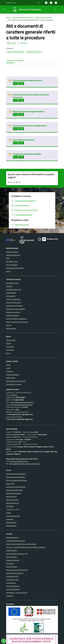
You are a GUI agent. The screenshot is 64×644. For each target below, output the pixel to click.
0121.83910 (13, 395)
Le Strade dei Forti (12, 576)
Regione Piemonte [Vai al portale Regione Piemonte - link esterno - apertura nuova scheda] (11, 3)
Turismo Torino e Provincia (15, 573)
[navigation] (4, 9)
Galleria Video (11, 378)
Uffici (8, 258)
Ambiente (9, 286)
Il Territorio (10, 371)
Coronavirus (10, 350)
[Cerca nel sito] (55, 10)
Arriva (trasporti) (12, 557)
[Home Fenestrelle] (26, 10)
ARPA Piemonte (11, 550)
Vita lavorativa (11, 328)
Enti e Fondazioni (12, 265)
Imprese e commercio (13, 312)
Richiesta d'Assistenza (14, 493)
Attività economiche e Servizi (16, 381)
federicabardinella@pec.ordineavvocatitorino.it (25, 464)
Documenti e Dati (12, 261)
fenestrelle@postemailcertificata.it (22, 402)
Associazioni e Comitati (14, 384)
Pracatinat (10, 596)
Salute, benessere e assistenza (16, 319)
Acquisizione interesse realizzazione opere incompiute (31, 96)
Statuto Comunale (12, 500)
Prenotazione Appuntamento (16, 487)
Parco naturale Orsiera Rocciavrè (17, 570)
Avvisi (8, 353)
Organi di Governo (12, 252)
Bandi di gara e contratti (44, 18)
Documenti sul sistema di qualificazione (30, 126)
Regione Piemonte (12, 537)
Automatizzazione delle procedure (27, 80)
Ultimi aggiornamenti (13, 516)
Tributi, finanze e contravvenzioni (17, 322)
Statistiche (10, 519)
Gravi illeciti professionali (24, 140)
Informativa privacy (13, 503)
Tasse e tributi (11, 340)
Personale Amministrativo (15, 268)
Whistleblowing (11, 526)
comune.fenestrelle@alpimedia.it (22, 405)
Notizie (8, 343)
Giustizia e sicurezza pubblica (16, 309)
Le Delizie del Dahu (12, 580)
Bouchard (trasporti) (13, 560)
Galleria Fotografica (13, 375)
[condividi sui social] (11, 43)
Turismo (9, 325)
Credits (8, 513)
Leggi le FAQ (10, 484)
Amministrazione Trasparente (23, 18)
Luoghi (8, 368)
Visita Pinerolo (11, 583)
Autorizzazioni (11, 296)
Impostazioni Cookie (13, 509)
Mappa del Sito (11, 522)
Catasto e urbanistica (13, 299)
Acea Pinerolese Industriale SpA (17, 554)
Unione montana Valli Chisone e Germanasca (21, 544)
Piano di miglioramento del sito (16, 480)
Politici (8, 271)
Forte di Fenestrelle (13, 586)
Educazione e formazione (14, 306)
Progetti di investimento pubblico (27, 154)
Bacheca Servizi (11, 496)
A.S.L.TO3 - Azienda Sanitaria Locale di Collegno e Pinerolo (26, 547)
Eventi (8, 365)
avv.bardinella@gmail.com (19, 461)
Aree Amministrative (13, 255)
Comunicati (10, 347)
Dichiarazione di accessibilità (15, 477)
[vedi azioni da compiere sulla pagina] (22, 43)
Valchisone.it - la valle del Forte (17, 593)
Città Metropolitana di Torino (16, 541)
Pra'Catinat (10, 563)
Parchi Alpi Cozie (12, 567)
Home (8, 18)
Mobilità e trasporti (12, 315)
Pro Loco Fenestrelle (13, 589)
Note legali (10, 506)
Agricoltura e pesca (12, 283)
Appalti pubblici (11, 293)
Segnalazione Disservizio (14, 490)
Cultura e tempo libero (14, 302)
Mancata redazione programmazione (29, 111)
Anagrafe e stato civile (14, 289)
